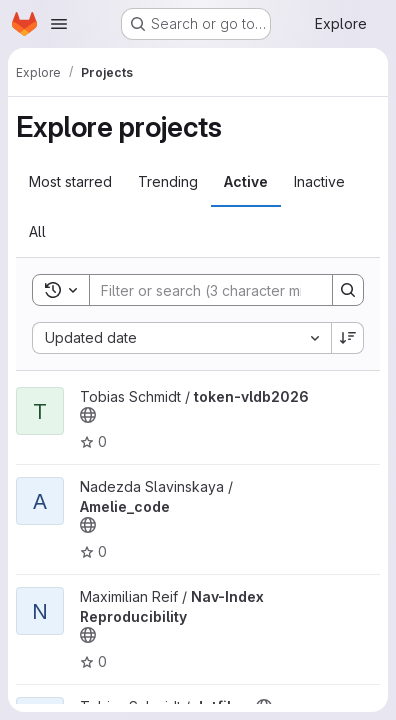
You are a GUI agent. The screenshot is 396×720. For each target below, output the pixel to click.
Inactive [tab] (319, 181)
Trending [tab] (168, 181)
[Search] (221, 290)
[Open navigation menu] (59, 24)
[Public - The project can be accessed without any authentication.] (88, 415)
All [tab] (37, 231)
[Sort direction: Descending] (348, 338)
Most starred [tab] (70, 181)
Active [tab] (246, 181)
